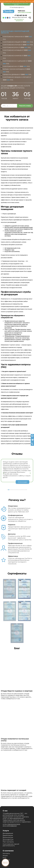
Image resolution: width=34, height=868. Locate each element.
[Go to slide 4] (11, 490)
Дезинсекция (8, 838)
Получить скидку (25, 106)
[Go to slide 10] (19, 490)
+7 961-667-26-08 (21, 15)
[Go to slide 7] (15, 490)
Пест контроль (8, 842)
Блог (5, 858)
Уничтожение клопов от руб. (18, 45)
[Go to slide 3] (10, 490)
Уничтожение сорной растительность (11, 845)
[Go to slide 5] (13, 490)
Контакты (6, 853)
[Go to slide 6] (14, 490)
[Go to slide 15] (25, 490)
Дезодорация (8, 833)
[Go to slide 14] (24, 490)
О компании (8, 851)
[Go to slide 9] (18, 490)
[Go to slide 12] (21, 490)
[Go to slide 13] (23, 490)
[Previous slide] (4, 473)
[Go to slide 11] (20, 490)
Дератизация (8, 835)
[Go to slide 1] (8, 490)
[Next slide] (30, 473)
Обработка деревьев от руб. (17, 75)
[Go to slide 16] (27, 490)
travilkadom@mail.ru (18, 7)
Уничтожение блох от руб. (17, 47)
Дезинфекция (8, 840)
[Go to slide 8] (16, 490)
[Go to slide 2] (9, 490)
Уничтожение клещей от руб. (18, 42)
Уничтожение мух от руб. (16, 66)
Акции (5, 856)
